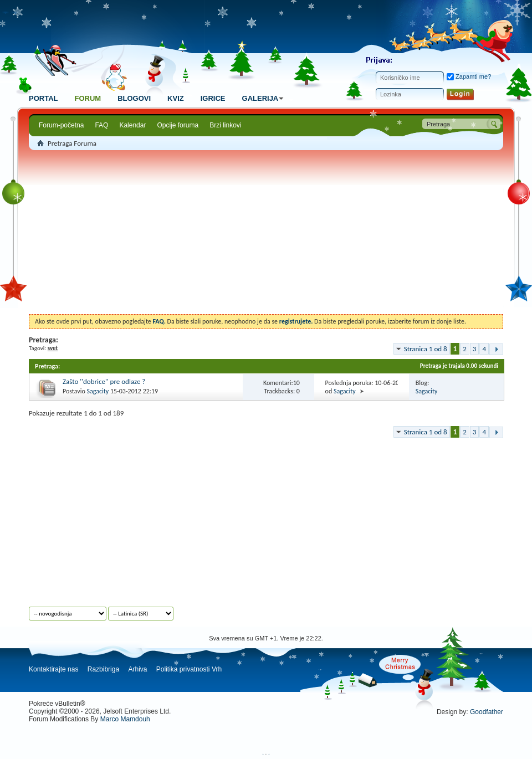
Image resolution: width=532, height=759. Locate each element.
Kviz (176, 98)
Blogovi (134, 98)
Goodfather (487, 712)
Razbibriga (103, 669)
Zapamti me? (469, 76)
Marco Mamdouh (125, 719)
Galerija (265, 98)
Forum (88, 98)
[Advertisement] (266, 234)
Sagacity (98, 391)
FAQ (101, 125)
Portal (43, 98)
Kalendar (132, 125)
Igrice (213, 98)
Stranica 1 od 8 (426, 349)
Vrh (217, 669)
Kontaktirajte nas (53, 669)
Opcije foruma (178, 125)
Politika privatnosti (183, 669)
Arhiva (137, 669)
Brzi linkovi (225, 125)
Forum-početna (61, 125)
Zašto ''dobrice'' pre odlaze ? (104, 381)
